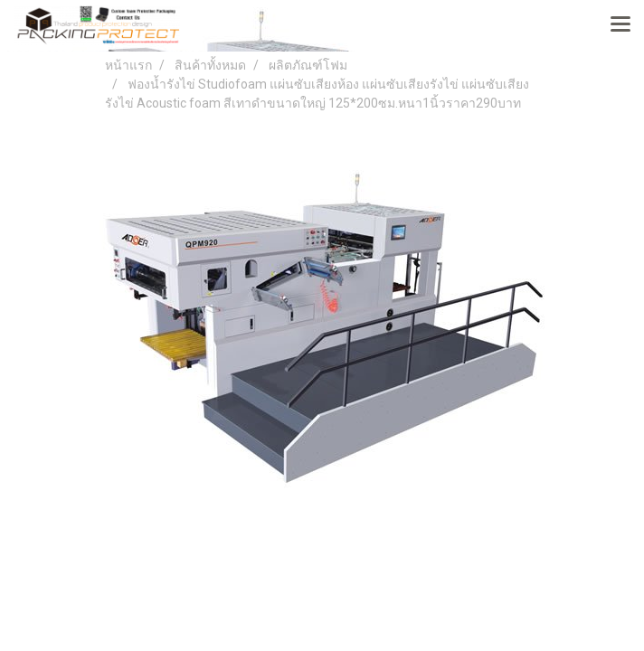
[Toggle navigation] (620, 25)
